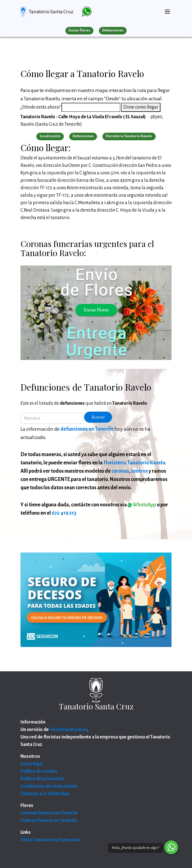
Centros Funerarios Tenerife (49, 820)
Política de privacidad (42, 779)
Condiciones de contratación (49, 786)
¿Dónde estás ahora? (41, 107)
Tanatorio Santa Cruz (51, 12)
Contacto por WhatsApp (45, 794)
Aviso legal (31, 764)
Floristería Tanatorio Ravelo (134, 463)
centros (139, 471)
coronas (120, 471)
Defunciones (113, 30)
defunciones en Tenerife (87, 429)
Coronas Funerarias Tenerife (49, 813)
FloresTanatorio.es (68, 730)
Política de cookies (39, 771)
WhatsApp (142, 505)
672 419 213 (64, 513)
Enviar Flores (79, 30)
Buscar (98, 417)
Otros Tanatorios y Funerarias (51, 840)
